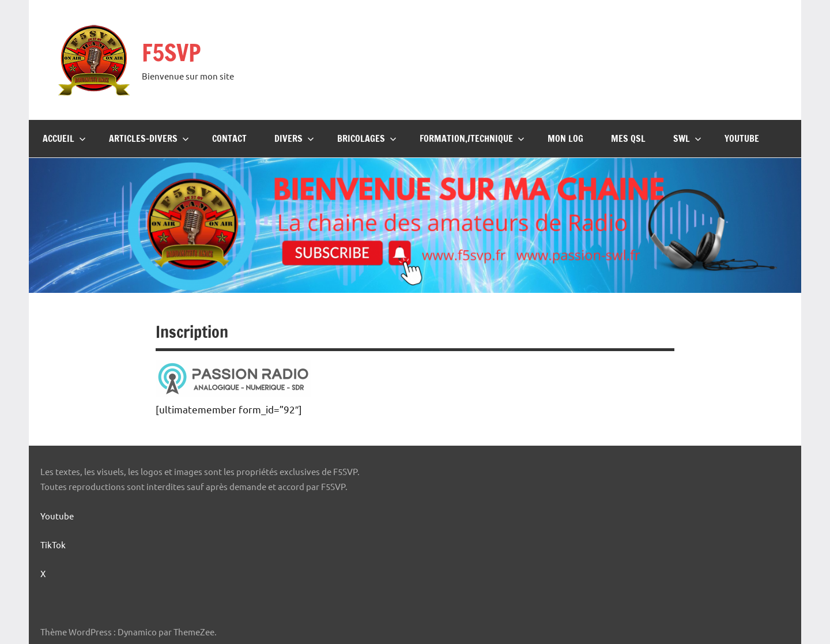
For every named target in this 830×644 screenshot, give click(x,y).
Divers (294, 138)
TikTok (53, 545)
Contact (229, 138)
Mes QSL (628, 138)
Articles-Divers (149, 138)
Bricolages (367, 138)
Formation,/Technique (472, 138)
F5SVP (171, 52)
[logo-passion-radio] (233, 392)
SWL (687, 138)
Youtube (742, 138)
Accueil (64, 138)
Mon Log (565, 138)
